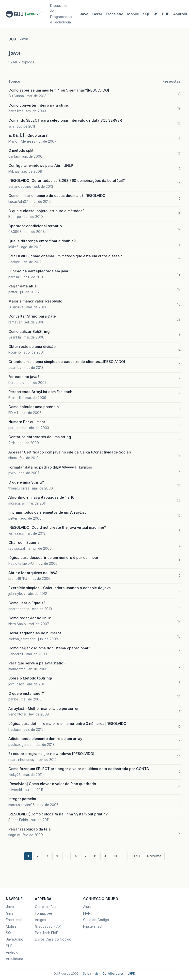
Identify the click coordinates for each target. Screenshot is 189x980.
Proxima (154, 856)
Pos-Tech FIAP (47, 933)
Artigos (40, 920)
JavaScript (14, 939)
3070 (135, 856)
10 (115, 856)
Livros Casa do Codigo (53, 939)
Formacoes (44, 913)
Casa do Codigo (96, 920)
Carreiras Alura (47, 907)
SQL (146, 14)
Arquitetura (15, 959)
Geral (97, 14)
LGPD (131, 974)
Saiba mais (91, 974)
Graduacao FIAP (48, 926)
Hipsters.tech (93, 926)
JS (156, 14)
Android (180, 14)
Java (84, 14)
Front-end (14, 920)
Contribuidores (113, 974)
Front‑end (115, 14)
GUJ (12, 39)
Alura (87, 907)
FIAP (87, 913)
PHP (166, 14)
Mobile (133, 14)
